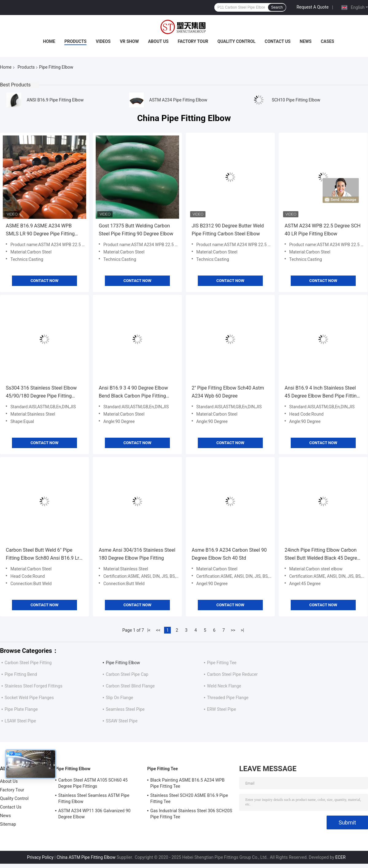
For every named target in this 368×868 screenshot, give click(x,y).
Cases (328, 41)
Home (49, 41)
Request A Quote (312, 7)
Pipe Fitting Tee (222, 663)
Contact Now (44, 281)
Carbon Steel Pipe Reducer (232, 674)
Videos (103, 41)
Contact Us (278, 41)
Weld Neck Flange (224, 686)
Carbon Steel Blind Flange (130, 686)
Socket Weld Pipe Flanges (29, 698)
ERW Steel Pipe (222, 709)
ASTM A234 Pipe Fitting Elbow (178, 100)
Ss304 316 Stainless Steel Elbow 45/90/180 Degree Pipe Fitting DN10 (41, 392)
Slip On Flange (119, 698)
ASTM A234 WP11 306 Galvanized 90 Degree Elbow (94, 814)
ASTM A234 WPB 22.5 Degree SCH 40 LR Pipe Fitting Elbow (323, 230)
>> (233, 630)
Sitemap (8, 824)
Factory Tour (193, 41)
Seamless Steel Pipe (125, 709)
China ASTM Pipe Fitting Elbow (86, 857)
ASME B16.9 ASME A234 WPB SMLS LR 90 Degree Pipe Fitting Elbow (40, 230)
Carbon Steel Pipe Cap (127, 674)
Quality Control (236, 41)
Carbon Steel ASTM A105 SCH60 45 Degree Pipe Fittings (93, 783)
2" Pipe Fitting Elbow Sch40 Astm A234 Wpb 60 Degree (228, 392)
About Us (158, 41)
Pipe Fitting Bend (21, 674)
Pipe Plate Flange (21, 709)
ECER (340, 857)
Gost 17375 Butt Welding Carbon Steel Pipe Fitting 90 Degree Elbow (136, 230)
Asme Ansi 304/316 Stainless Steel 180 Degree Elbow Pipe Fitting (137, 554)
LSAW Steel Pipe (20, 721)
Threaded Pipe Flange (228, 698)
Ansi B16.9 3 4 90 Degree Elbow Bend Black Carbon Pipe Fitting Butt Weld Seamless (133, 392)
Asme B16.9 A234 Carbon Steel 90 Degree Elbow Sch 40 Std (229, 554)
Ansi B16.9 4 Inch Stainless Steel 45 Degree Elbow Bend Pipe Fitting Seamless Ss (322, 392)
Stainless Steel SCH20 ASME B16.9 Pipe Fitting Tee (189, 798)
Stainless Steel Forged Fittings (33, 686)
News (306, 41)
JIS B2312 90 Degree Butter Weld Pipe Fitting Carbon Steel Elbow (228, 230)
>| (242, 630)
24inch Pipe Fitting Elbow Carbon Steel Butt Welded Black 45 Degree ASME (322, 555)
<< (158, 630)
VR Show (129, 41)
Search (277, 7)
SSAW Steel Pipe (122, 721)
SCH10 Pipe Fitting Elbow (296, 100)
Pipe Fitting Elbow (123, 663)
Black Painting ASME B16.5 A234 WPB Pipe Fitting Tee (187, 783)
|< (149, 630)
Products (75, 41)
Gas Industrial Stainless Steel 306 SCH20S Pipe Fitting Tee (191, 814)
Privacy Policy (40, 857)
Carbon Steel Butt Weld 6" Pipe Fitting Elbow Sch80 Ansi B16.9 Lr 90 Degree (42, 555)
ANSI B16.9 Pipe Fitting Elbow (55, 100)
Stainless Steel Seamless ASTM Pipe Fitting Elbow (94, 798)
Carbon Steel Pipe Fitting (28, 663)
